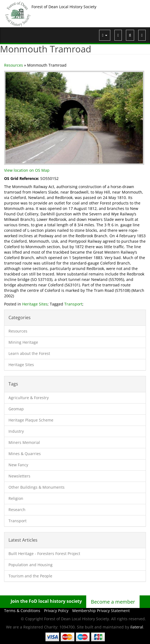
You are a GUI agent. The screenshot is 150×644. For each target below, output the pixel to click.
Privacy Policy (56, 611)
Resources (14, 65)
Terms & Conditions (22, 611)
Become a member (113, 602)
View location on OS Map (27, 170)
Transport (73, 304)
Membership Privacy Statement (101, 611)
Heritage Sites (35, 304)
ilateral (137, 627)
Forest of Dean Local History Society (64, 7)
